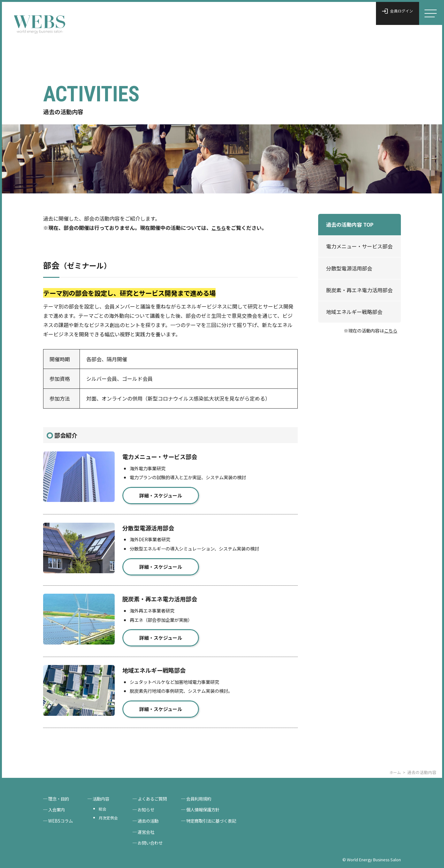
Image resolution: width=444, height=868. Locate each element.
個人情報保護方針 (211, 807)
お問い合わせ (155, 843)
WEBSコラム (62, 819)
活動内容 (104, 796)
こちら (391, 330)
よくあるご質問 (157, 796)
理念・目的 (60, 796)
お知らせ (150, 807)
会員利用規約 (206, 796)
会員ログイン (393, 13)
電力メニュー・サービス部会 (359, 246)
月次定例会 (111, 816)
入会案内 (57, 807)
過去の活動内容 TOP (350, 224)
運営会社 (150, 831)
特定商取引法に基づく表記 (219, 819)
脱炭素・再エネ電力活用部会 (359, 290)
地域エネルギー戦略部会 (354, 312)
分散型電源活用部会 (349, 268)
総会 (105, 806)
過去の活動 (153, 819)
